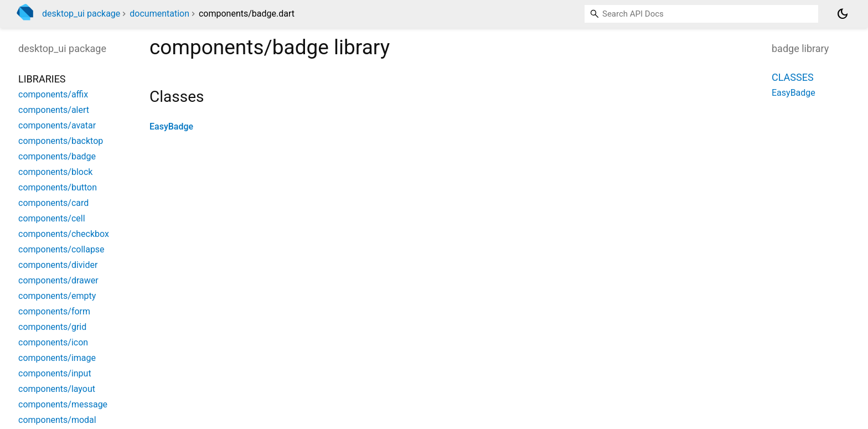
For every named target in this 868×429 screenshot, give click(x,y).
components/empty (57, 296)
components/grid (52, 327)
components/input (55, 373)
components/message (63, 404)
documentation (159, 14)
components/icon (53, 342)
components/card (53, 203)
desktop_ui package (81, 14)
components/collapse (61, 249)
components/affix (53, 94)
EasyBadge (171, 126)
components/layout (57, 389)
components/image (57, 358)
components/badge (57, 156)
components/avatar (57, 125)
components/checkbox (64, 234)
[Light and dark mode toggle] (843, 14)
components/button (58, 187)
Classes (793, 77)
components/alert (54, 110)
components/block (55, 172)
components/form (54, 311)
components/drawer (58, 280)
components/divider (58, 265)
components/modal (57, 420)
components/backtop (61, 141)
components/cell (52, 218)
